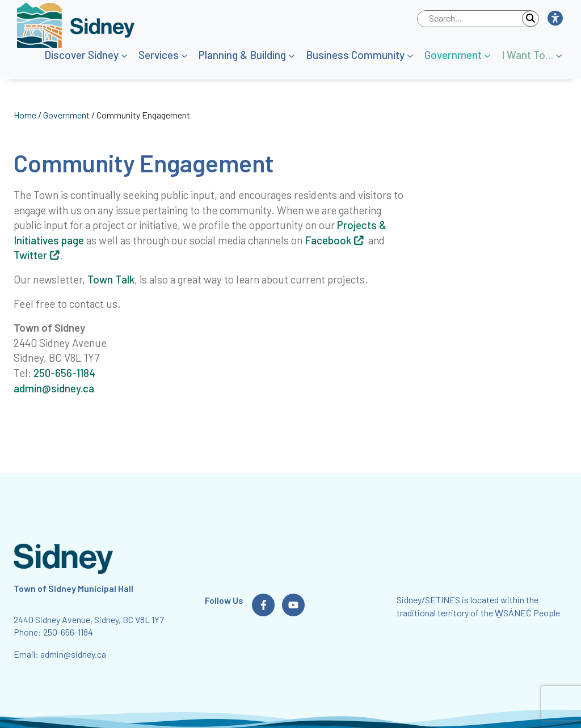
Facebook (328, 240)
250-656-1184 (64, 373)
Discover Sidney (81, 55)
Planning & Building (242, 55)
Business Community (355, 55)
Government (453, 55)
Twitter (30, 255)
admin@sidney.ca (54, 388)
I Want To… (527, 55)
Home (25, 115)
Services (159, 55)
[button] (555, 19)
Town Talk (111, 279)
